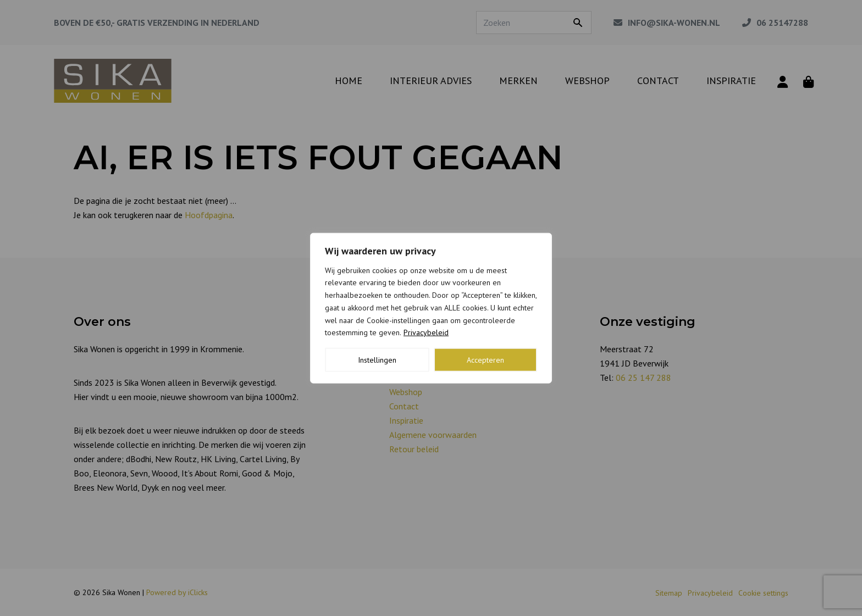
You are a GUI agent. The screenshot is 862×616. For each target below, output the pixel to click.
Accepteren (485, 360)
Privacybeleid (426, 332)
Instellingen (377, 360)
